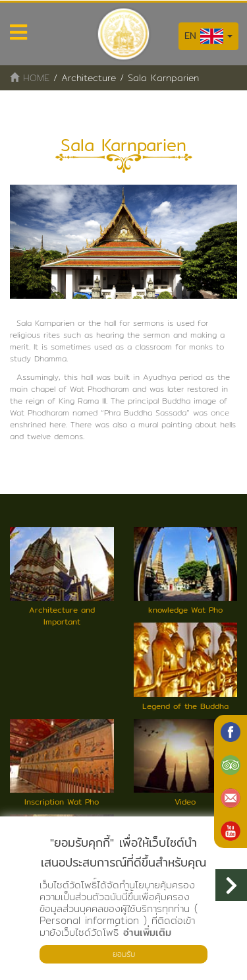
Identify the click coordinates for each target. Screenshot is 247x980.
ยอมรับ (124, 954)
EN (208, 36)
